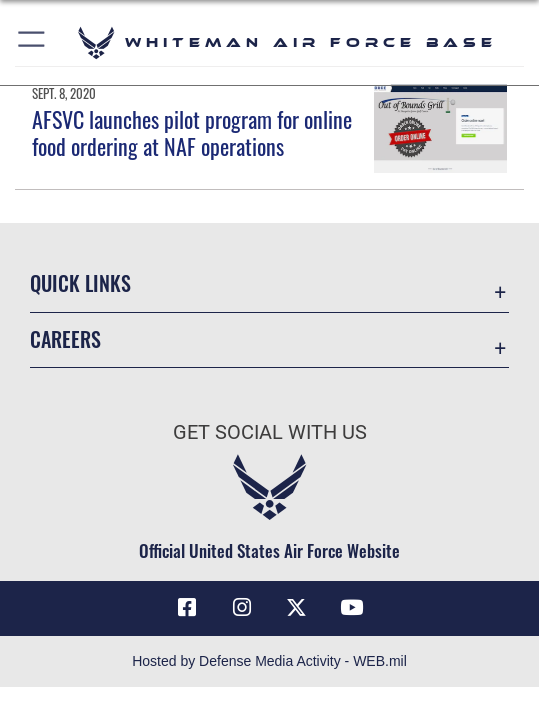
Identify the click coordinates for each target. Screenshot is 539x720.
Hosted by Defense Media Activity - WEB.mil (269, 661)
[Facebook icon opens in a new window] (187, 608)
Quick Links (80, 283)
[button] (32, 42)
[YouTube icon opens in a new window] (352, 608)
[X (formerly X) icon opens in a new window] (297, 608)
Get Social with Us (270, 432)
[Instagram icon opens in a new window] (242, 608)
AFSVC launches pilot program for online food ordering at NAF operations (192, 132)
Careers (65, 339)
